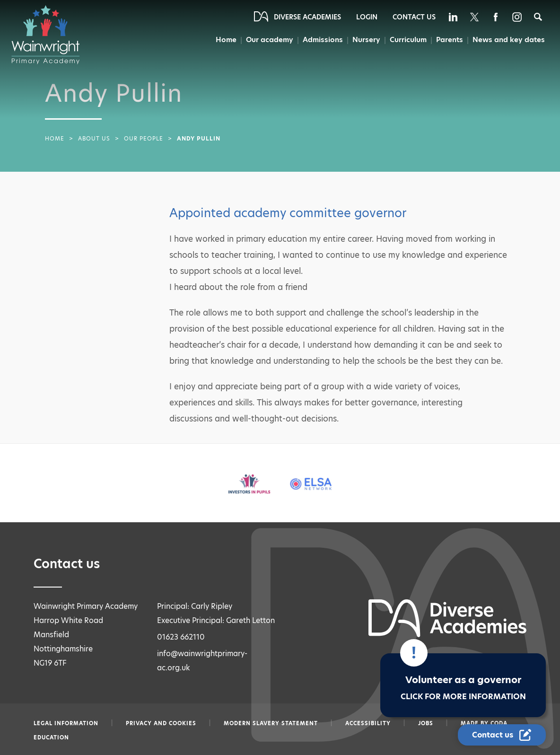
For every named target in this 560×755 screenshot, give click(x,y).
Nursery (366, 40)
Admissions (323, 40)
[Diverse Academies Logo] (50, 35)
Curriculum (408, 40)
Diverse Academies (307, 17)
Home (226, 40)
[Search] (538, 17)
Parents (450, 40)
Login (367, 17)
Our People (144, 139)
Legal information (66, 723)
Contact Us (414, 17)
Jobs (426, 723)
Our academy (270, 40)
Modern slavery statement (271, 723)
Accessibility (368, 723)
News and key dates (509, 40)
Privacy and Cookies (161, 723)
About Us (94, 139)
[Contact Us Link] (502, 735)
